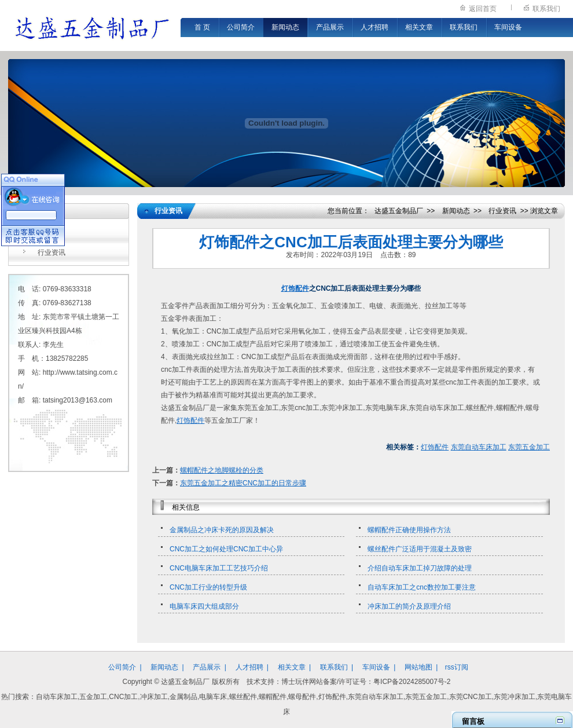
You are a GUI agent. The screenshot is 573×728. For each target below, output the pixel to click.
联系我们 (546, 9)
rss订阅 (457, 667)
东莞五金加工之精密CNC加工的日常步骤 (243, 483)
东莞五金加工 (529, 447)
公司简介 (241, 27)
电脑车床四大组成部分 (204, 606)
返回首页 (483, 9)
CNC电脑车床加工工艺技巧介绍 (219, 568)
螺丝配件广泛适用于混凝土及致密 (420, 549)
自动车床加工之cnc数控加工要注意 (422, 587)
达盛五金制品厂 (399, 211)
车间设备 (508, 27)
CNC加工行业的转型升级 (208, 587)
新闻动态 (285, 27)
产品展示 (330, 27)
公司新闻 (52, 234)
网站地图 (418, 667)
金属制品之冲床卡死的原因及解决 (222, 530)
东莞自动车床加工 (479, 447)
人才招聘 (374, 27)
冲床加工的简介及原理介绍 (409, 606)
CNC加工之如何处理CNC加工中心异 (226, 549)
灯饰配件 (295, 288)
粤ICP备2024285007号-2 (412, 682)
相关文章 (419, 27)
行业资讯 (52, 253)
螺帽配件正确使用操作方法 (409, 530)
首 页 (202, 27)
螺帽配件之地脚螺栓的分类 (222, 470)
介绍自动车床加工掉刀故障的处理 (420, 568)
